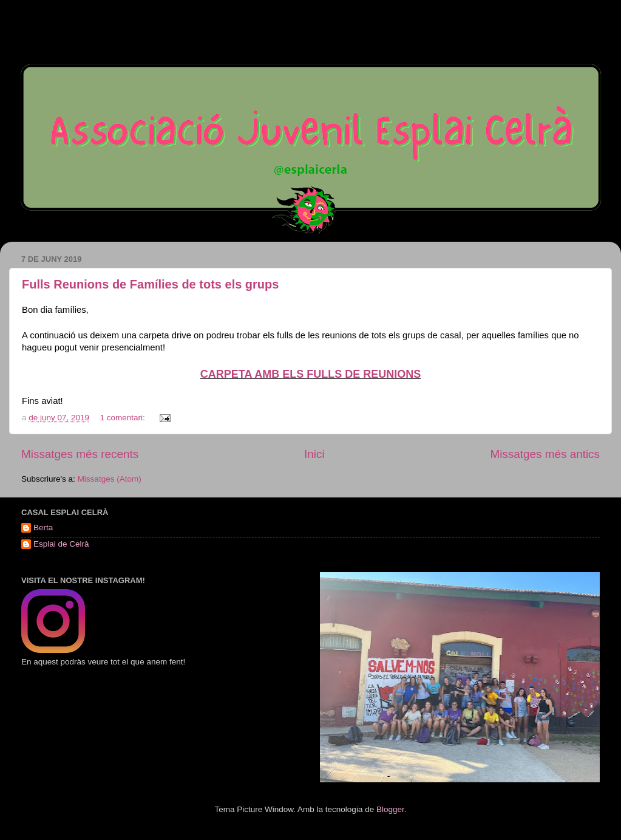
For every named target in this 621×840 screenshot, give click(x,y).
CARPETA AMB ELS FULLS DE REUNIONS (310, 374)
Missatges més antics (545, 454)
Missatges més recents (80, 454)
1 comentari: (123, 418)
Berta (43, 528)
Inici (314, 454)
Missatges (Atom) (110, 479)
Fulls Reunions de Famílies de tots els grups (150, 284)
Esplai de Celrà (61, 544)
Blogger (390, 809)
